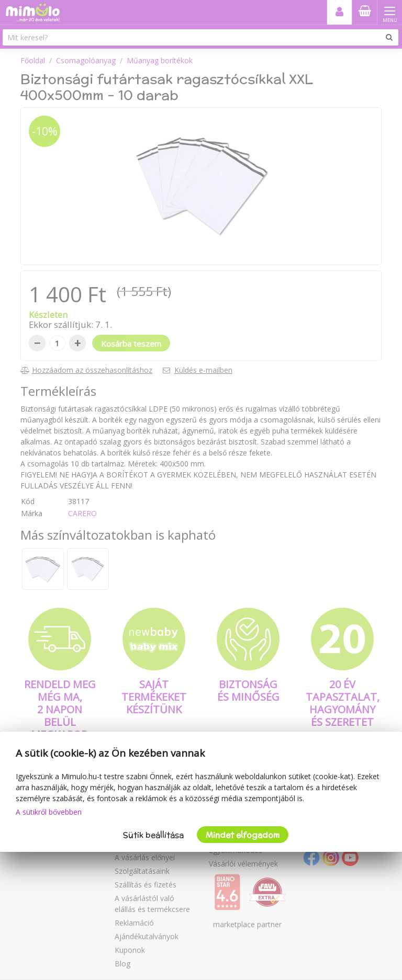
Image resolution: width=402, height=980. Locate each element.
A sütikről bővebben (49, 812)
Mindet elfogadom (243, 835)
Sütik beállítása (153, 835)
